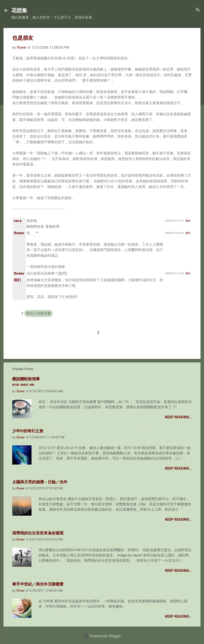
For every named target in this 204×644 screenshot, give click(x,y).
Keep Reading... (178, 417)
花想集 (19, 10)
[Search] (198, 10)
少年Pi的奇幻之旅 (28, 431)
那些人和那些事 (39, 313)
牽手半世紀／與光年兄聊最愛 (38, 584)
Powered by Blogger (102, 636)
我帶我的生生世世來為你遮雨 (38, 533)
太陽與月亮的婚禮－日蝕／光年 (40, 482)
